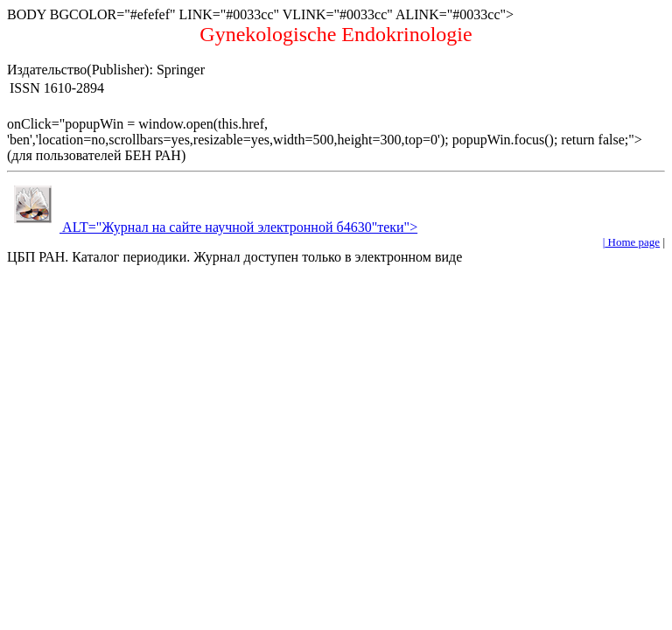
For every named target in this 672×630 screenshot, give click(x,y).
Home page (632, 242)
